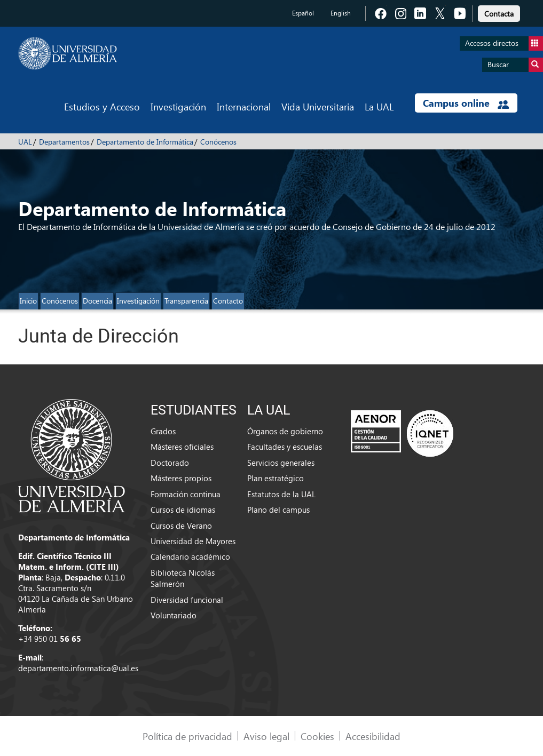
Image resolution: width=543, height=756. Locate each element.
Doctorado (170, 463)
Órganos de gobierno (285, 431)
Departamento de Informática (145, 142)
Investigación (178, 106)
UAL (25, 142)
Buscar (515, 65)
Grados (163, 431)
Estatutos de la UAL (281, 494)
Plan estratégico (276, 478)
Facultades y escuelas (285, 447)
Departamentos (64, 142)
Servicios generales (281, 463)
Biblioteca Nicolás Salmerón (183, 578)
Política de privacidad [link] (187, 736)
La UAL (379, 106)
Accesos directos (504, 43)
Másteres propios (181, 478)
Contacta (499, 14)
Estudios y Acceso (102, 106)
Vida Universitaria (318, 106)
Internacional (244, 106)
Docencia (97, 301)
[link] (499, 12)
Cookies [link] (317, 736)
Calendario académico (190, 556)
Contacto (228, 301)
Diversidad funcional (187, 600)
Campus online (466, 103)
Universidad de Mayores (193, 541)
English (341, 13)
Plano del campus (278, 510)
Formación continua (186, 494)
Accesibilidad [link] (373, 736)
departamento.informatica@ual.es (78, 668)
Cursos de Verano (181, 526)
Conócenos (218, 142)
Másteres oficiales (182, 447)
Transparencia (186, 301)
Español (303, 13)
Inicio (28, 301)
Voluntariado (174, 615)
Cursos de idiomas (183, 510)
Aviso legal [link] (266, 736)
